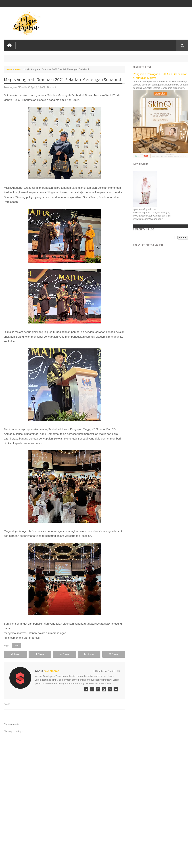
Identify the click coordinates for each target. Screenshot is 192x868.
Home (9, 69)
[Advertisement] (65, 838)
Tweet (15, 654)
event (18, 69)
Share (40, 654)
